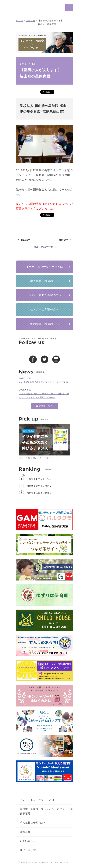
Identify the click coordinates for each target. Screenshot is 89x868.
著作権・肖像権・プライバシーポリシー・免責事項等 (46, 811)
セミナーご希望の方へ (44, 309)
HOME (20, 21)
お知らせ (31, 21)
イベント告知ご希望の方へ (44, 295)
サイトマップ (28, 850)
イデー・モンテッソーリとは (45, 267)
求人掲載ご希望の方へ (44, 281)
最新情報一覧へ (45, 406)
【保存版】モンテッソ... (39, 479)
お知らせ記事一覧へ (45, 247)
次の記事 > (65, 240)
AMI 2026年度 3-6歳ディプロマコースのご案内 (44, 382)
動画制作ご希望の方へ (44, 324)
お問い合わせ (28, 841)
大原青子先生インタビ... (39, 493)
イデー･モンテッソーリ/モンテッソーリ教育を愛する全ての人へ (37, 7)
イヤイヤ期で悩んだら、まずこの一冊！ (40, 458)
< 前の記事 (24, 240)
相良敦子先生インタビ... (39, 486)
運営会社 (25, 832)
